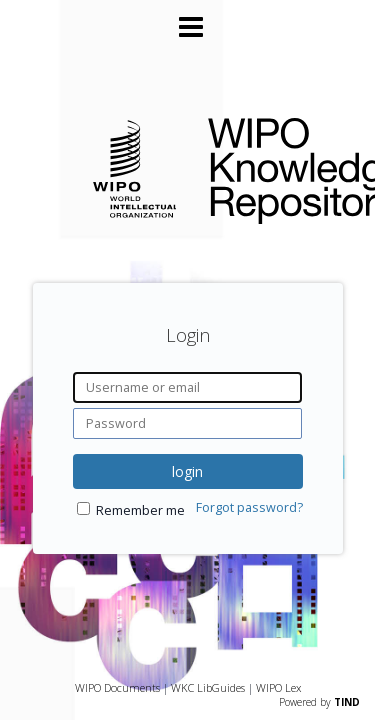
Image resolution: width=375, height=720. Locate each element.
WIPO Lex (278, 687)
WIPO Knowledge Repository (275, 167)
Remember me (140, 510)
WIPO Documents (117, 687)
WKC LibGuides (208, 687)
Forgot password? (249, 507)
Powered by (319, 702)
